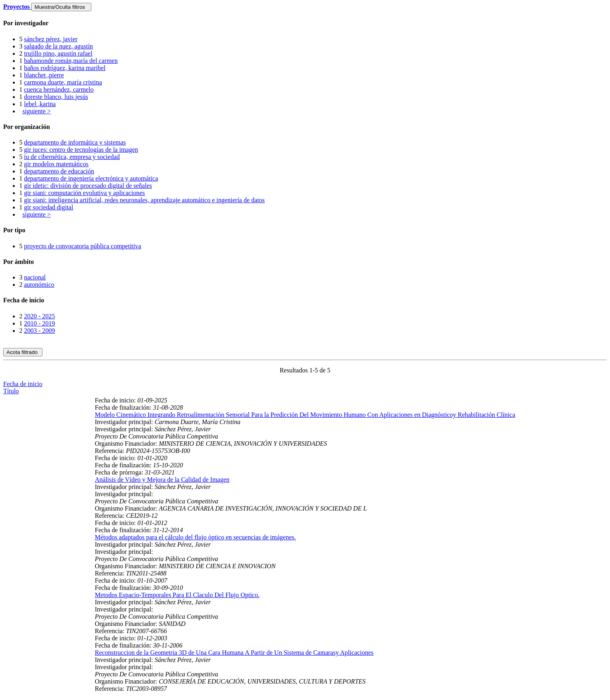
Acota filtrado (23, 352)
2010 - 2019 (39, 323)
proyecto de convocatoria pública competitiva (83, 246)
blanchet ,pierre (44, 75)
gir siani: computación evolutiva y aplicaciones (85, 193)
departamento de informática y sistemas (75, 142)
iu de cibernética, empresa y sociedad (72, 157)
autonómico (39, 285)
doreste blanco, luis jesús (56, 97)
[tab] (305, 23)
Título (11, 391)
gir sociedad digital (49, 207)
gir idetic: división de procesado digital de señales (88, 186)
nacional (35, 277)
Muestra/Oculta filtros (61, 7)
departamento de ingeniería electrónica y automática (91, 178)
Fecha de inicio (23, 384)
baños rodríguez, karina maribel (65, 68)
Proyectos (17, 7)
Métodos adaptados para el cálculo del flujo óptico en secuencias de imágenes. (195, 537)
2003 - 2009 (39, 331)
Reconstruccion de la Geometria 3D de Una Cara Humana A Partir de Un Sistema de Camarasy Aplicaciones (234, 653)
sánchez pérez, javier (51, 39)
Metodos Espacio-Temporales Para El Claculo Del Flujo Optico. (177, 595)
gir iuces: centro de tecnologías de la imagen (81, 150)
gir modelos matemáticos (56, 164)
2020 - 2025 (39, 316)
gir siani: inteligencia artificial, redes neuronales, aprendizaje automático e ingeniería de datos (144, 200)
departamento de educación (59, 171)
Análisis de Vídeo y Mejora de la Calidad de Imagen (162, 480)
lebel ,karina (40, 104)
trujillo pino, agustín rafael (58, 53)
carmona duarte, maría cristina (63, 82)
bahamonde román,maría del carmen (71, 61)
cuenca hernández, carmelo (59, 90)
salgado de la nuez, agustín (58, 46)
